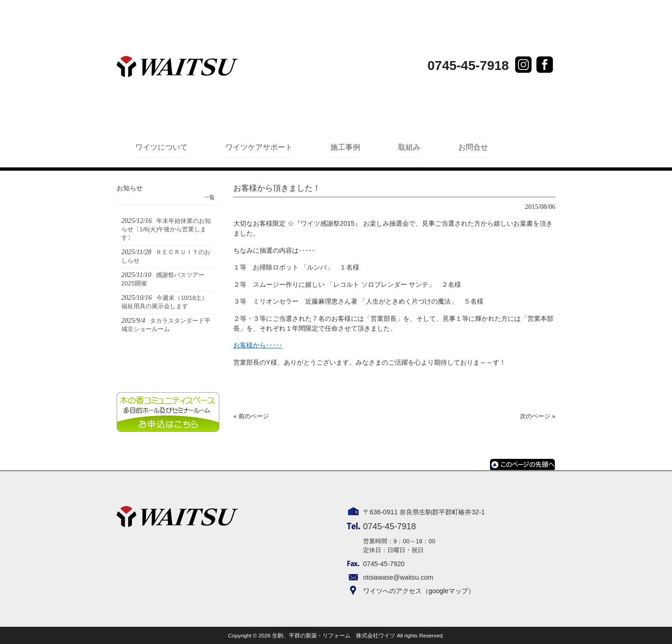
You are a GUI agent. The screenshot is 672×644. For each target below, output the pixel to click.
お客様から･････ (258, 345)
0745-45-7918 (468, 66)
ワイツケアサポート (259, 147)
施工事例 (345, 147)
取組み (409, 147)
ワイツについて (161, 147)
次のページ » (538, 416)
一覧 (210, 197)
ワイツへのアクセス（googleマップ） (419, 591)
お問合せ (473, 147)
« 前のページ (251, 416)
